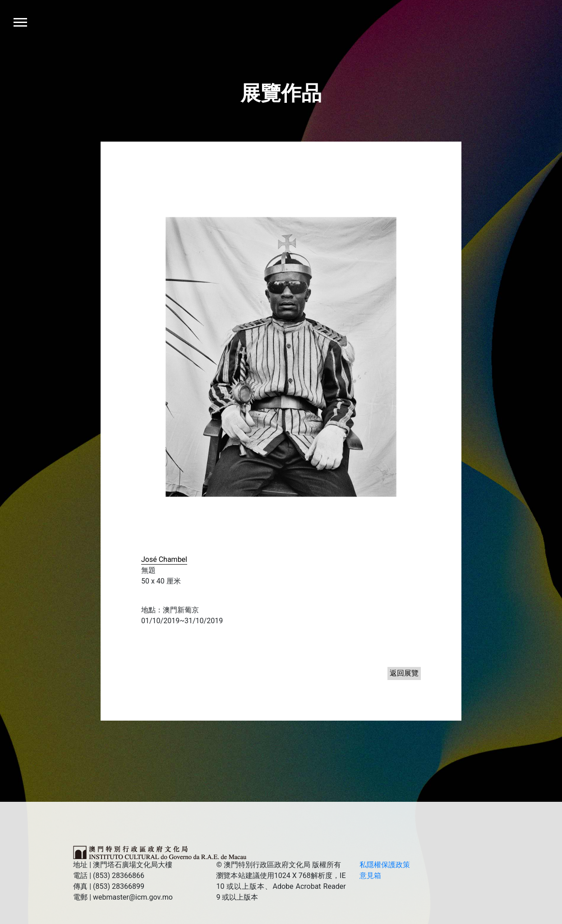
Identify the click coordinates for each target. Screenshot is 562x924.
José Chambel (164, 559)
